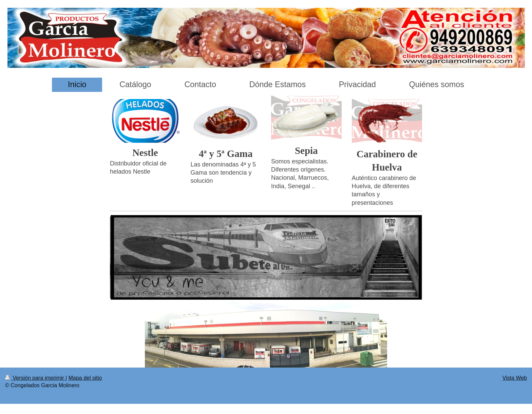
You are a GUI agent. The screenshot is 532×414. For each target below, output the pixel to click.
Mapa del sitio (85, 378)
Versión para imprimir (35, 378)
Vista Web (515, 378)
